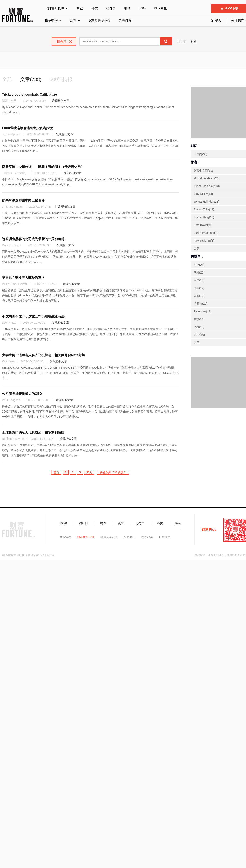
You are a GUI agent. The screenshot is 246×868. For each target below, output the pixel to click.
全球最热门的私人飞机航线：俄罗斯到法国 (33, 432)
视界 (103, 523)
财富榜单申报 (86, 537)
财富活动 (65, 537)
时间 (194, 42)
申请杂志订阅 (109, 537)
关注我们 (238, 21)
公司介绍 (130, 537)
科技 (95, 8)
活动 (73, 21)
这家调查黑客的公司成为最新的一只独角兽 (33, 239)
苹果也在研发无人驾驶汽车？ (23, 278)
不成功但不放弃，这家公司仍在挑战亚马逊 (33, 316)
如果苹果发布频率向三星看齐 (23, 200)
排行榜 (84, 523)
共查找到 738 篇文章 (113, 472)
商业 (80, 8)
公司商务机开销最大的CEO (22, 394)
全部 (7, 79)
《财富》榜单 (55, 8)
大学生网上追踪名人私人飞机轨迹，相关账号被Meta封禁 (43, 355)
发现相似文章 (61, 101)
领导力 (111, 8)
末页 (89, 472)
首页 (56, 472)
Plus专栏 (160, 8)
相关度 (181, 42)
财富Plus (209, 530)
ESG (142, 8)
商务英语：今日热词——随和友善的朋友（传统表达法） (43, 167)
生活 (178, 523)
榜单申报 (51, 21)
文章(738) (31, 79)
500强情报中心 (100, 21)
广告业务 (165, 537)
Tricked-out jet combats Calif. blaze (30, 94)
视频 (127, 8)
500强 (63, 523)
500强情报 (61, 79)
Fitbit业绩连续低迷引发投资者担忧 (27, 128)
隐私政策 (147, 537)
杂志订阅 (125, 21)
